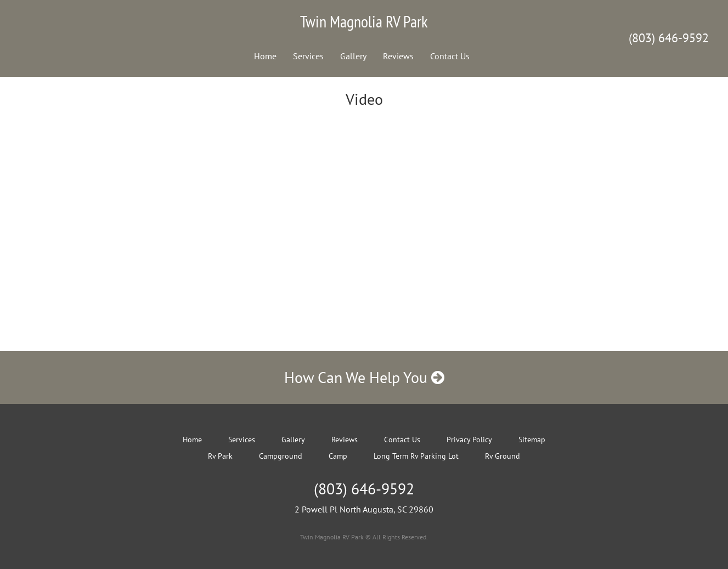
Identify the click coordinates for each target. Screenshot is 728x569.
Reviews (398, 56)
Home (265, 56)
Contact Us (450, 56)
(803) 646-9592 (669, 38)
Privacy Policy (469, 440)
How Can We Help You (364, 377)
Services (308, 56)
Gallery (353, 56)
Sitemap (532, 440)
